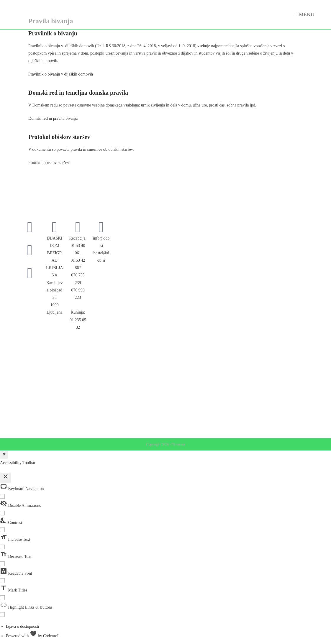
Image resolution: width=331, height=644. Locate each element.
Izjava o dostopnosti (23, 626)
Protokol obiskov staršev (49, 163)
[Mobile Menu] (304, 15)
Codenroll (51, 636)
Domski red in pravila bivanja (53, 118)
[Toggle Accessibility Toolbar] (4, 455)
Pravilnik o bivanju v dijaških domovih (61, 74)
